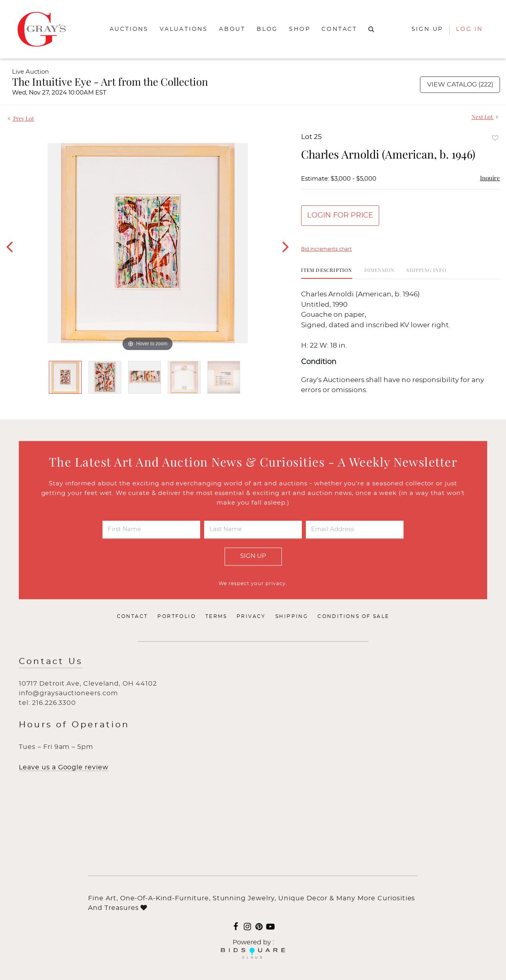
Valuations (184, 29)
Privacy (251, 616)
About (232, 29)
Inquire (490, 178)
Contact (339, 29)
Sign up (428, 29)
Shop (300, 29)
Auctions (129, 29)
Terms (216, 616)
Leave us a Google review (64, 767)
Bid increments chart (326, 249)
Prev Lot (21, 118)
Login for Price (340, 215)
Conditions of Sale (353, 616)
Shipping (292, 616)
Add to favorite (495, 138)
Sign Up (253, 556)
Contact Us (51, 661)
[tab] (326, 273)
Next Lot (485, 117)
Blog (267, 29)
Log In (469, 29)
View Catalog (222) (460, 85)
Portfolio (177, 616)
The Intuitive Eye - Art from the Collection (110, 81)
